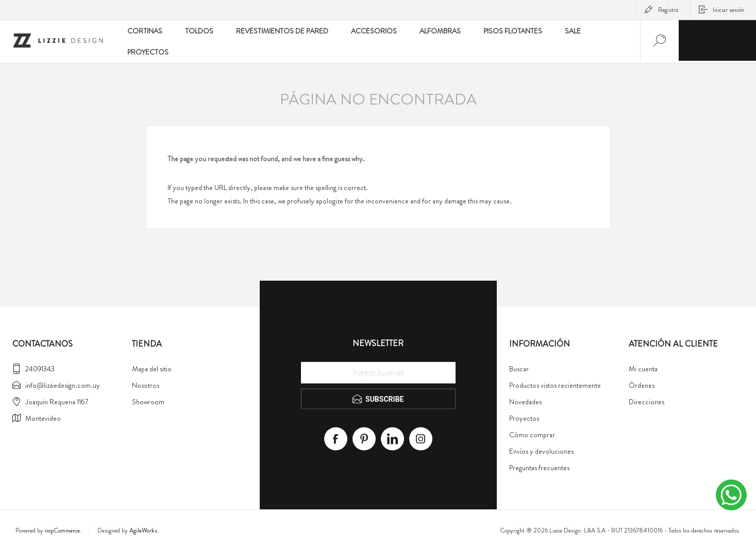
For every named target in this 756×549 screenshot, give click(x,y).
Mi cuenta (643, 367)
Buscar (519, 367)
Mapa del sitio (152, 367)
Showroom (148, 400)
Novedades (525, 400)
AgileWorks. (144, 528)
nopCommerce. (63, 528)
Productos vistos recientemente (555, 383)
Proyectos (524, 416)
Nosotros (146, 383)
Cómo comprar (532, 433)
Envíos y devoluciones (541, 449)
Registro (668, 10)
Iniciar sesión (728, 10)
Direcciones (646, 400)
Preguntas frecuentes (539, 466)
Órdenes (642, 383)
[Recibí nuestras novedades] (378, 371)
